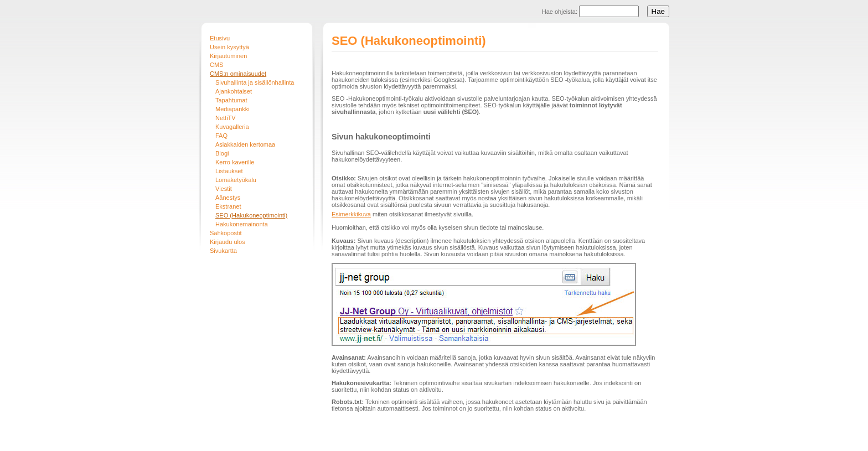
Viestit (224, 189)
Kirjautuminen (228, 56)
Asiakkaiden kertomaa (245, 144)
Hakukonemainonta (242, 224)
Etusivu (220, 38)
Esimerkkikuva (351, 214)
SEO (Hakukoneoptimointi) (251, 215)
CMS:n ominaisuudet (238, 74)
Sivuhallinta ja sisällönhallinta (255, 82)
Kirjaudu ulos (228, 242)
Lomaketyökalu (236, 180)
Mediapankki (232, 109)
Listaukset (229, 171)
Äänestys (228, 198)
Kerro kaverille (235, 162)
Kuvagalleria (232, 127)
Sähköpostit (226, 233)
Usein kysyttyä (229, 47)
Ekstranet (228, 206)
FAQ (221, 136)
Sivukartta (223, 251)
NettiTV (226, 118)
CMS (216, 65)
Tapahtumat (231, 100)
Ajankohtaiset (234, 91)
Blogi (222, 153)
